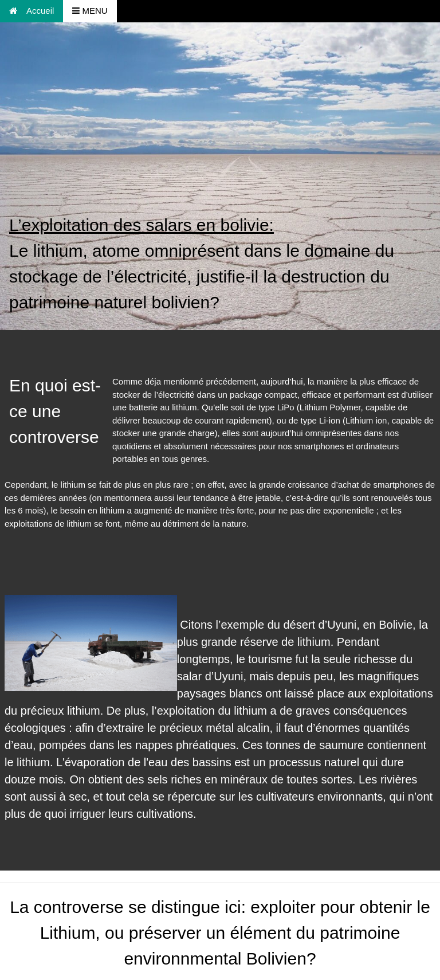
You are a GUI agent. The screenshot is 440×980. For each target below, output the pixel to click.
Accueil (32, 11)
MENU (90, 11)
